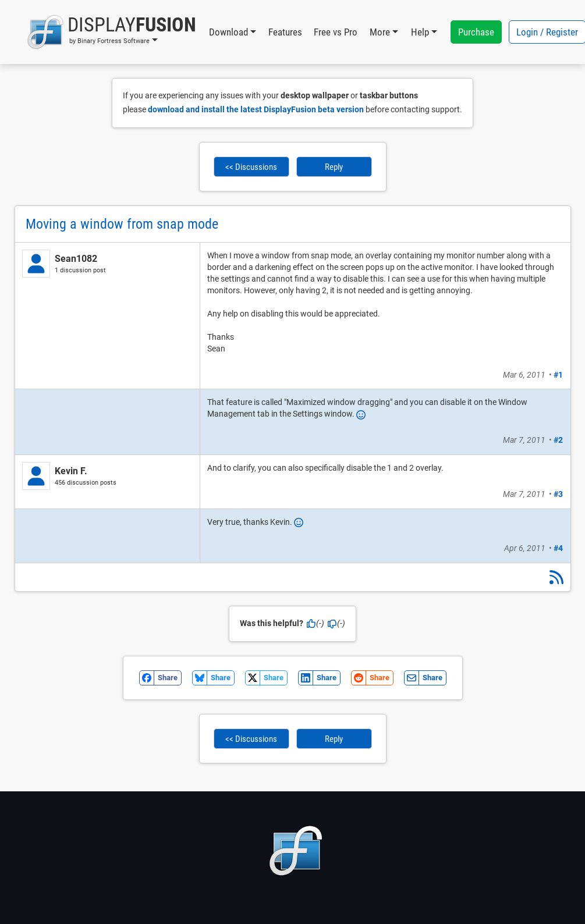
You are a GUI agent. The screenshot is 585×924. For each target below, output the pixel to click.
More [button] (380, 32)
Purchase (476, 32)
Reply (334, 167)
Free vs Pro (336, 32)
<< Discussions (251, 167)
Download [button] (228, 32)
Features (285, 32)
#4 (558, 548)
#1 (558, 375)
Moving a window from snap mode (122, 224)
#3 (558, 494)
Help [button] (420, 32)
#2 (558, 440)
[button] (111, 32)
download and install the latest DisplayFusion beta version (256, 109)
